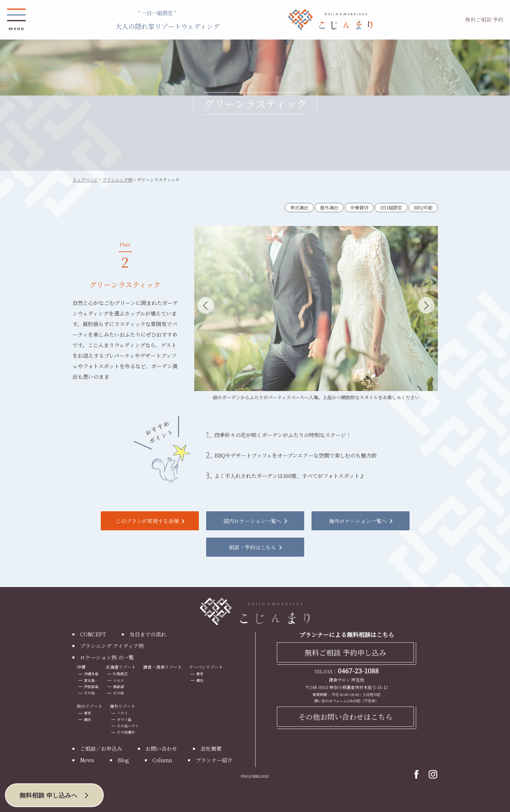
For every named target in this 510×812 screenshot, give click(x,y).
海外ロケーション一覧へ (358, 521)
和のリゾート (90, 706)
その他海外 (126, 732)
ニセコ (118, 680)
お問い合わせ (161, 748)
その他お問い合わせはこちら (345, 716)
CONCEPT (93, 634)
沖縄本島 (91, 674)
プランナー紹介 (215, 760)
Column (163, 760)
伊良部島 (91, 686)
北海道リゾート (121, 667)
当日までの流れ (148, 634)
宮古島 (89, 680)
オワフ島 (124, 719)
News (87, 760)
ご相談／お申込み (101, 748)
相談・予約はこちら (253, 547)
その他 (89, 692)
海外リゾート (122, 706)
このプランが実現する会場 (147, 521)
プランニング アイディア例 (112, 645)
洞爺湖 (118, 686)
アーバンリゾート (206, 667)
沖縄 (81, 667)
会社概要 (211, 748)
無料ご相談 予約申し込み (345, 652)
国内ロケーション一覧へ (253, 521)
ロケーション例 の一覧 (107, 657)
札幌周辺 (120, 674)
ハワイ (122, 713)
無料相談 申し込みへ (48, 795)
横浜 (200, 680)
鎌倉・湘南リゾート (162, 667)
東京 (200, 674)
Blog (123, 760)
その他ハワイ (128, 725)
